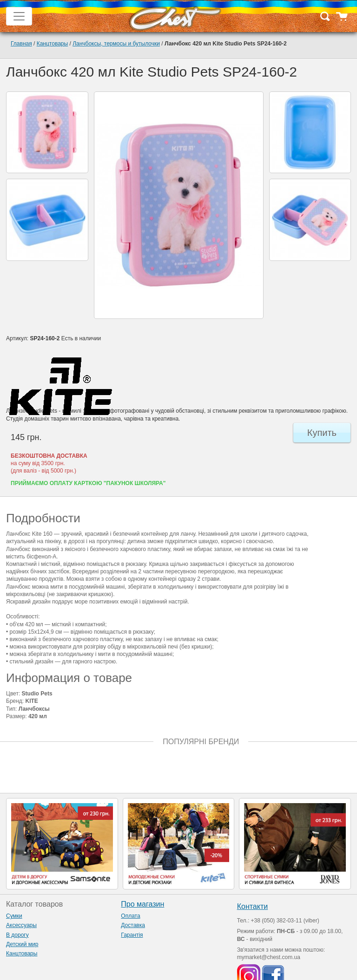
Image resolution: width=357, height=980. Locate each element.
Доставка (133, 925)
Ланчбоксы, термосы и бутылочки (116, 44)
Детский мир (22, 944)
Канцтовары (52, 44)
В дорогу (17, 935)
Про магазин (142, 904)
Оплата (130, 916)
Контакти (253, 906)
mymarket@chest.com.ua (269, 957)
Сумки (14, 916)
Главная (21, 44)
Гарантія (132, 935)
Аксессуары (21, 925)
